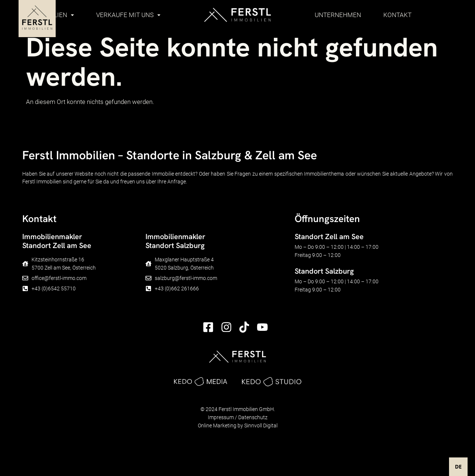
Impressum (221, 417)
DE (458, 467)
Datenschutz (253, 417)
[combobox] (458, 467)
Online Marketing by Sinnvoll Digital (238, 426)
